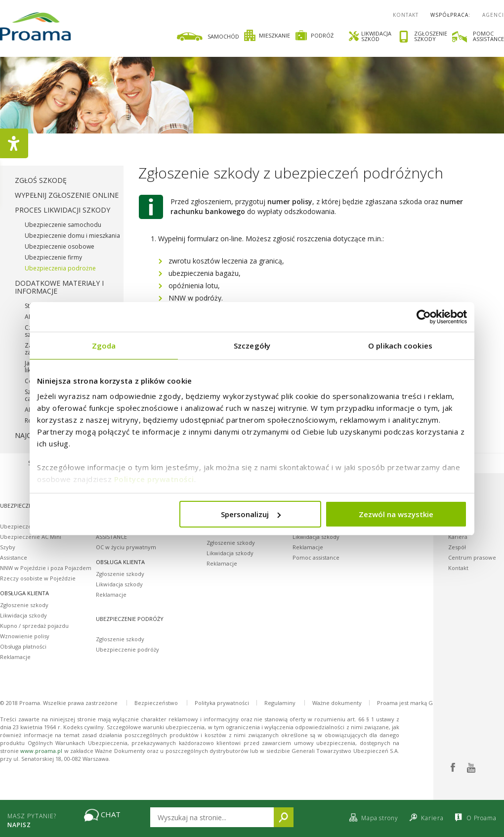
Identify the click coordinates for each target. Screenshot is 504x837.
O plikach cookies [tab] (400, 346)
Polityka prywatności (222, 703)
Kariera (458, 537)
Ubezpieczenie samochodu (63, 225)
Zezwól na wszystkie (396, 514)
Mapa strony (373, 818)
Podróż (314, 35)
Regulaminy (280, 703)
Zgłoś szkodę (41, 180)
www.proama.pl (41, 751)
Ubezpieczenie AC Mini (31, 537)
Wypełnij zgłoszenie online (67, 195)
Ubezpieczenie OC (25, 526)
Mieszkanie (267, 35)
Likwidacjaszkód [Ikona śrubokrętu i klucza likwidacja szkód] (370, 36)
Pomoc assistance (316, 557)
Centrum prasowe (472, 557)
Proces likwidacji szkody (63, 210)
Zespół (457, 547)
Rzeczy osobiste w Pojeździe (38, 578)
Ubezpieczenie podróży (127, 649)
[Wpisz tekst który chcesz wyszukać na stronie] (212, 817)
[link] (252, 35)
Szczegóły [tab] (252, 346)
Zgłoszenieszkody (431, 37)
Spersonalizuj (251, 514)
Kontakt (406, 15)
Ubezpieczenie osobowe (60, 246)
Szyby (8, 547)
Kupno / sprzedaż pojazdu (34, 626)
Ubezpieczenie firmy (53, 257)
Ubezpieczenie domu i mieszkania (72, 236)
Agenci (493, 15)
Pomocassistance (488, 36)
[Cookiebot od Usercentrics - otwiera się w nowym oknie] (424, 317)
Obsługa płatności (23, 646)
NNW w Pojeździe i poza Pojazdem (46, 568)
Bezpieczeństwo (156, 703)
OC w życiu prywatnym (126, 547)
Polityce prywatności (154, 479)
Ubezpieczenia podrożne (60, 268)
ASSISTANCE (111, 537)
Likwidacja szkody (23, 615)
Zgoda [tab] (104, 346)
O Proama (475, 818)
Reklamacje (15, 657)
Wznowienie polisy (25, 636)
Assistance (14, 557)
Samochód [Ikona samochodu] (207, 37)
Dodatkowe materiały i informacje (59, 287)
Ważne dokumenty (337, 703)
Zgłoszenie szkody (24, 605)
